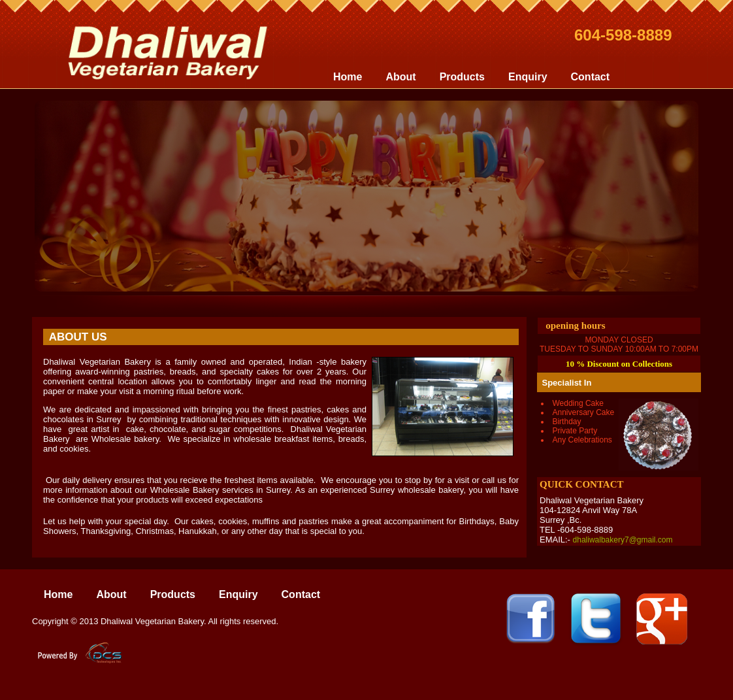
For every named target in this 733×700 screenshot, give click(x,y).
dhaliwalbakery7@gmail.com (623, 540)
